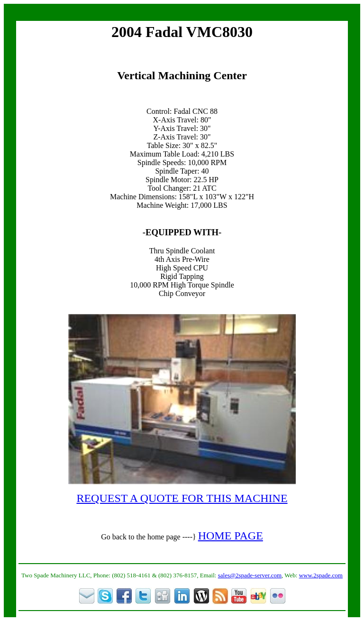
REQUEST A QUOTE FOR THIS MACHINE (182, 498)
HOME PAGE (231, 536)
